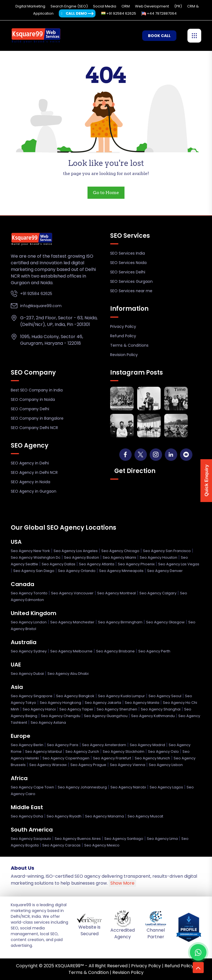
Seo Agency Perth (154, 651)
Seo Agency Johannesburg (82, 787)
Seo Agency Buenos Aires (78, 839)
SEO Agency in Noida (31, 482)
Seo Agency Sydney (29, 651)
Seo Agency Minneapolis (121, 571)
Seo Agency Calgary (158, 593)
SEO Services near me (131, 291)
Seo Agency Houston (158, 557)
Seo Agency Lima (162, 839)
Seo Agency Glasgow (165, 622)
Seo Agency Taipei (76, 709)
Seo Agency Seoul (165, 696)
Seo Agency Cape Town (32, 787)
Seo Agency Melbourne (71, 651)
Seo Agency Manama (104, 816)
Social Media (105, 6)
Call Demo (74, 13)
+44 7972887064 (159, 13)
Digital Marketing (31, 6)
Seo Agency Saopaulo (31, 839)
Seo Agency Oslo (163, 752)
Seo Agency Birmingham (120, 622)
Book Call (159, 36)
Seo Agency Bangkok (75, 696)
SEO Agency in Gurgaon (34, 491)
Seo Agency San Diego (34, 571)
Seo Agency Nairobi (128, 787)
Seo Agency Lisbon (166, 765)
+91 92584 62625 (119, 13)
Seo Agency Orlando (77, 571)
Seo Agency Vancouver (72, 593)
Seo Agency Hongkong (60, 703)
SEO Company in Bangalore (37, 418)
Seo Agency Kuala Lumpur (121, 696)
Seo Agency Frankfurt (112, 758)
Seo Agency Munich (152, 758)
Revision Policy (124, 355)
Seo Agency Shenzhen (117, 709)
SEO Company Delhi (30, 409)
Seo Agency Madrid (147, 745)
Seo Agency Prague (88, 765)
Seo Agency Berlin (27, 745)
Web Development (152, 6)
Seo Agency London (29, 622)
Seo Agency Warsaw (48, 765)
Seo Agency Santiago (124, 839)
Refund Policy (123, 336)
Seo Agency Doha (27, 816)
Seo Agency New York (30, 551)
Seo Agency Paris (63, 745)
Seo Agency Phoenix (136, 564)
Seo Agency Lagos (166, 787)
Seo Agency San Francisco (167, 551)
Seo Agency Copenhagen (66, 758)
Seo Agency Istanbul (43, 752)
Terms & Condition (89, 972)
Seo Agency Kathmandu (153, 716)
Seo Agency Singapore (32, 696)
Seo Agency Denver (165, 571)
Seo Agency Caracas (61, 845)
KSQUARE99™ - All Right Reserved (91, 966)
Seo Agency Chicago (120, 551)
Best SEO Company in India (37, 390)
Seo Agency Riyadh (64, 816)
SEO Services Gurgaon (131, 281)
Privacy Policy (123, 326)
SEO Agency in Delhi (30, 463)
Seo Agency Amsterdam (104, 745)
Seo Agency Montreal (116, 593)
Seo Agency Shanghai (161, 709)
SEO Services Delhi (128, 272)
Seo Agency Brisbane (115, 651)
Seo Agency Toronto (29, 593)
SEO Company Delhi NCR (34, 428)
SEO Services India (128, 253)
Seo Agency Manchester (72, 622)
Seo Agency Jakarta (103, 703)
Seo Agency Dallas (59, 564)
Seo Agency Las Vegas (179, 564)
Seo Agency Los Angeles (76, 551)
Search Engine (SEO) (70, 6)
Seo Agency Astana (48, 722)
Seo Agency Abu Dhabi (68, 674)
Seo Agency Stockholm (124, 752)
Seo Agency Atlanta (97, 564)
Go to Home (106, 193)
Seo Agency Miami (119, 557)
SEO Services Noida (128, 263)
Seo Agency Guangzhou (106, 716)
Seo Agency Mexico (102, 845)
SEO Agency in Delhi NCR (34, 472)
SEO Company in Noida (33, 399)
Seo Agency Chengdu (61, 716)
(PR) (178, 6)
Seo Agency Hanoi (39, 709)
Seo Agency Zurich (82, 752)
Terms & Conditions (129, 345)
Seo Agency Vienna (128, 765)
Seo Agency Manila (142, 703)
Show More (122, 883)
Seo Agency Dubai (27, 674)
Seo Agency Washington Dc (36, 557)
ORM (126, 6)
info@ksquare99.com (41, 306)
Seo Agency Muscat (145, 816)
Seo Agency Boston (82, 557)
